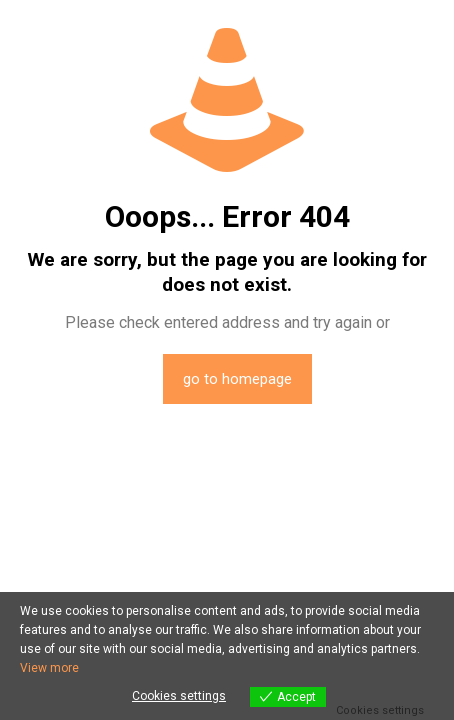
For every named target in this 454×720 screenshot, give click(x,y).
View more (49, 668)
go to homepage (237, 379)
